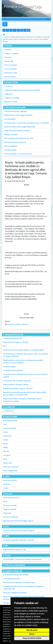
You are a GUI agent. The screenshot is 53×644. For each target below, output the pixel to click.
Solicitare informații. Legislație (16, 111)
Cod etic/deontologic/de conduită (16, 575)
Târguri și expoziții (10, 509)
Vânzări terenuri (10, 77)
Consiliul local (8, 411)
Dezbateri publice (10, 367)
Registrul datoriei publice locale (15, 550)
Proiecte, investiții (10, 505)
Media (5, 447)
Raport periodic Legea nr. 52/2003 (16, 342)
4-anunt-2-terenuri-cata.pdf (17, 324)
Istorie (6, 432)
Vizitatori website (10, 428)
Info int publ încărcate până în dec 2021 (19, 138)
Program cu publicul (12, 53)
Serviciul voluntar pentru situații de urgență (19, 530)
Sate (5, 424)
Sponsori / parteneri (11, 517)
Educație (6, 451)
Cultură (6, 440)
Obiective (7, 484)
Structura (8, 50)
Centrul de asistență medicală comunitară (19, 540)
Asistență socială (11, 73)
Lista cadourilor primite (12, 579)
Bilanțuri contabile (11, 134)
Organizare (8, 94)
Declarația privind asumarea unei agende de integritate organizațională (23, 588)
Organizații (7, 513)
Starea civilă (9, 61)
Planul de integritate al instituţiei (15, 593)
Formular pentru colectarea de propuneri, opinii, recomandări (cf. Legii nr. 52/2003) (26, 355)
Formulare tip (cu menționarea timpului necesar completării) (26, 123)
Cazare (6, 488)
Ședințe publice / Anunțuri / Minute (16, 385)
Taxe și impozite (10, 69)
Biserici (6, 444)
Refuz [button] (32, 634)
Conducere (8, 86)
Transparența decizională (12, 338)
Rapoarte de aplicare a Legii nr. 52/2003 (18, 388)
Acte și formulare (11, 65)
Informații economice (11, 498)
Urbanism (8, 57)
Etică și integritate (11, 146)
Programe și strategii (12, 98)
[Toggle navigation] (48, 19)
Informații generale (10, 420)
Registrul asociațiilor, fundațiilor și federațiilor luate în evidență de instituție (23, 400)
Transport (7, 455)
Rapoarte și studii (11, 102)
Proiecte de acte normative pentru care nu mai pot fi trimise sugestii (25, 376)
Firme (5, 501)
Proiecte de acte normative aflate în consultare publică (23, 350)
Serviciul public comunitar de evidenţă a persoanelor (23, 559)
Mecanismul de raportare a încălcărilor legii (19, 582)
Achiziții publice (10, 119)
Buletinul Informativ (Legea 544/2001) (18, 115)
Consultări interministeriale (13, 370)
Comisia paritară (10, 150)
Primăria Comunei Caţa (23, 6)
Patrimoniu (7, 436)
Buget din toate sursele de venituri (17, 131)
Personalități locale (10, 471)
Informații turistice (10, 480)
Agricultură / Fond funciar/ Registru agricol (18, 521)
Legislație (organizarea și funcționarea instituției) (22, 90)
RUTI (5, 346)
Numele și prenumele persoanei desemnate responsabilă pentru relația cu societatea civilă (24, 394)
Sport (5, 459)
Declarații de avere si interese (15, 142)
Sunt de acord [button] (32, 630)
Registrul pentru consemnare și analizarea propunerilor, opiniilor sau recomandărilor (23, 361)
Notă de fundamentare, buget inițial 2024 (20, 127)
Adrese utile (8, 463)
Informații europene (11, 467)
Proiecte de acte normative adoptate (17, 381)
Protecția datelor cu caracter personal (18, 154)
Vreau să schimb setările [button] (32, 638)
